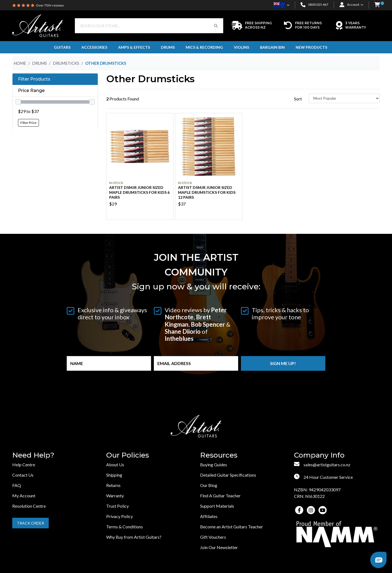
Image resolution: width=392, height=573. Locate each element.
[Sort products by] (344, 98)
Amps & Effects (134, 47)
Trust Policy (117, 506)
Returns (113, 485)
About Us (115, 465)
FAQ (17, 485)
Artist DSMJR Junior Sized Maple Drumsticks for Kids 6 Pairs (139, 192)
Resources (219, 455)
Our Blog (209, 485)
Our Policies (128, 455)
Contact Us (23, 475)
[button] (377, 5)
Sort (298, 99)
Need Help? (33, 455)
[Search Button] (216, 26)
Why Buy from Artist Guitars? (134, 537)
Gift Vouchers (213, 537)
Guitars (62, 47)
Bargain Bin (272, 47)
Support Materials (217, 506)
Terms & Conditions (125, 527)
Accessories (94, 47)
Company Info (319, 455)
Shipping (114, 475)
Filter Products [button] (34, 79)
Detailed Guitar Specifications (228, 475)
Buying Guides (214, 465)
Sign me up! (283, 363)
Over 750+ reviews (50, 5)
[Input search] (142, 26)
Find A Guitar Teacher (220, 496)
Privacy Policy (120, 516)
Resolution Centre (29, 506)
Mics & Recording (204, 47)
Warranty (115, 496)
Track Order (30, 523)
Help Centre (24, 465)
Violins (241, 47)
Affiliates (209, 516)
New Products (311, 47)
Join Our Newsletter (219, 547)
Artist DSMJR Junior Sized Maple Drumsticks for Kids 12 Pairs (207, 192)
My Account (24, 496)
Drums (168, 47)
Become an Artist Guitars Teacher (232, 527)
